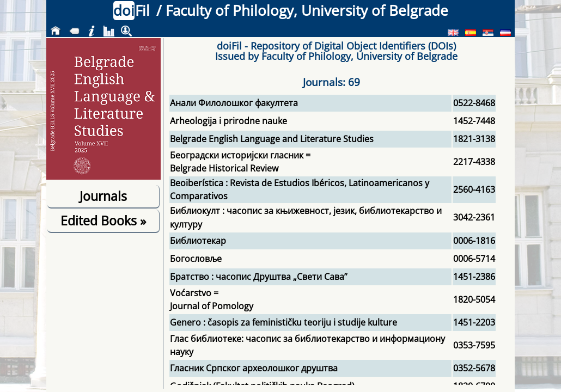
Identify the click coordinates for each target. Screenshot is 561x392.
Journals (103, 196)
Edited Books (103, 220)
